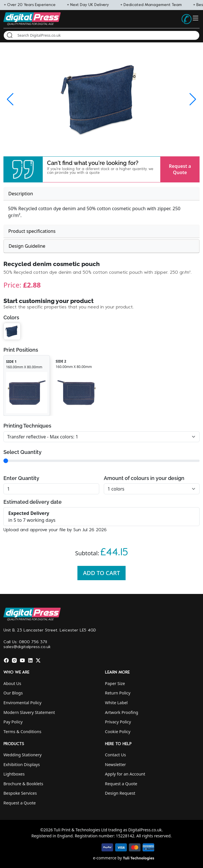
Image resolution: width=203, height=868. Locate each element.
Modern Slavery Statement (29, 712)
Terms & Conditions (22, 732)
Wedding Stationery (23, 755)
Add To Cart (102, 573)
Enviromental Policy (23, 703)
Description (21, 194)
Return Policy (118, 693)
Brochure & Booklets (23, 784)
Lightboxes (14, 774)
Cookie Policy (118, 732)
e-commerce (105, 858)
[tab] (101, 194)
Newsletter (115, 764)
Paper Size (115, 683)
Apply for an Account (125, 774)
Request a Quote (180, 169)
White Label (116, 703)
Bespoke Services (20, 793)
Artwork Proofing (122, 712)
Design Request (120, 793)
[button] (23, 169)
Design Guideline (27, 246)
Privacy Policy (118, 722)
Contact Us (115, 755)
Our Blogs (13, 693)
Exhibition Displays (22, 764)
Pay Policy (13, 722)
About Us (12, 683)
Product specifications (32, 231)
